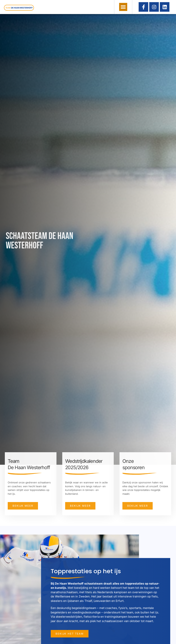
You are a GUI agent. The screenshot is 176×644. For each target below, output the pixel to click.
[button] (123, 7)
